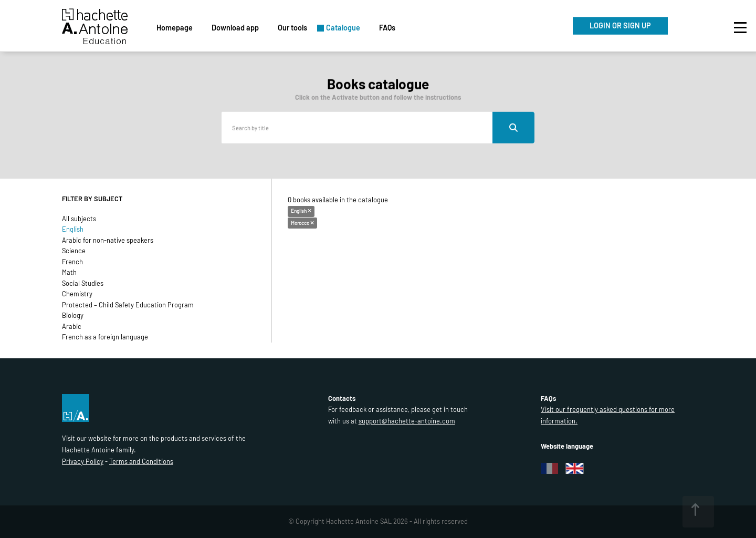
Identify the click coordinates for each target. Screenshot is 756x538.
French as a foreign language (105, 337)
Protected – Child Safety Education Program (128, 305)
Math (69, 272)
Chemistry (77, 294)
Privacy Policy (83, 461)
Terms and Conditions (141, 461)
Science (74, 251)
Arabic (72, 326)
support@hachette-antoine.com (407, 421)
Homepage (175, 28)
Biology (73, 315)
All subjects (79, 219)
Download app (235, 28)
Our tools (292, 28)
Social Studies (83, 283)
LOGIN (620, 25)
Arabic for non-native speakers (108, 240)
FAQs (387, 28)
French (72, 262)
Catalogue (343, 28)
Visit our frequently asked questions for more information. (608, 415)
